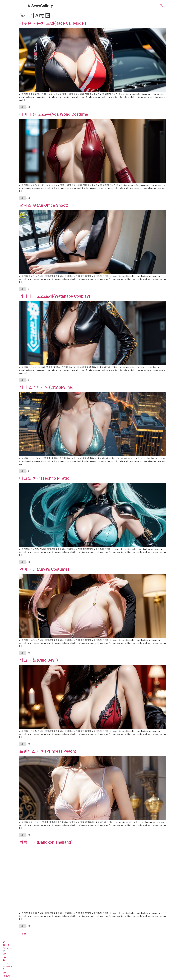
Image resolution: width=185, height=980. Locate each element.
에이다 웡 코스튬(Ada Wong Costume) (54, 114)
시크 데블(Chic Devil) (39, 660)
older (23, 934)
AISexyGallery (40, 6)
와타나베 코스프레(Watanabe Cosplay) (55, 296)
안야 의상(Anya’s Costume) (44, 569)
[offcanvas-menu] (23, 6)
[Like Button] (22, 107)
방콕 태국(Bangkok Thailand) (46, 842)
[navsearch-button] (161, 6)
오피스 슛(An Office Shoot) (44, 205)
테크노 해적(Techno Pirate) (44, 478)
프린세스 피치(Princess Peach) (48, 751)
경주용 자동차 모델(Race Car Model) (53, 23)
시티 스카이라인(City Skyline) (46, 387)
